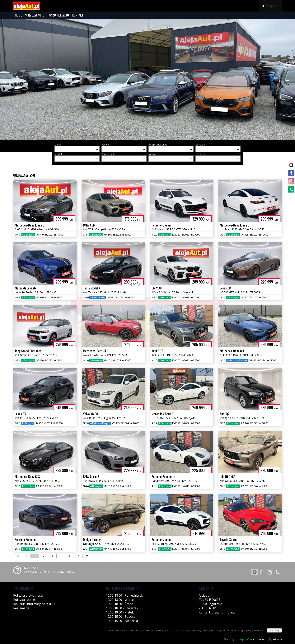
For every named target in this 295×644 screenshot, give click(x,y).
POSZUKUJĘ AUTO (58, 15)
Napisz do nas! (244, 639)
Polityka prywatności (28, 595)
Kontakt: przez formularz (217, 612)
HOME (18, 15)
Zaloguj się (271, 6)
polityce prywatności (255, 631)
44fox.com (274, 639)
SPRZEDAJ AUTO (35, 15)
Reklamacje (21, 608)
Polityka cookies (25, 600)
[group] (147, 80)
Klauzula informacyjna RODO (34, 604)
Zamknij (274, 630)
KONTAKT (78, 15)
